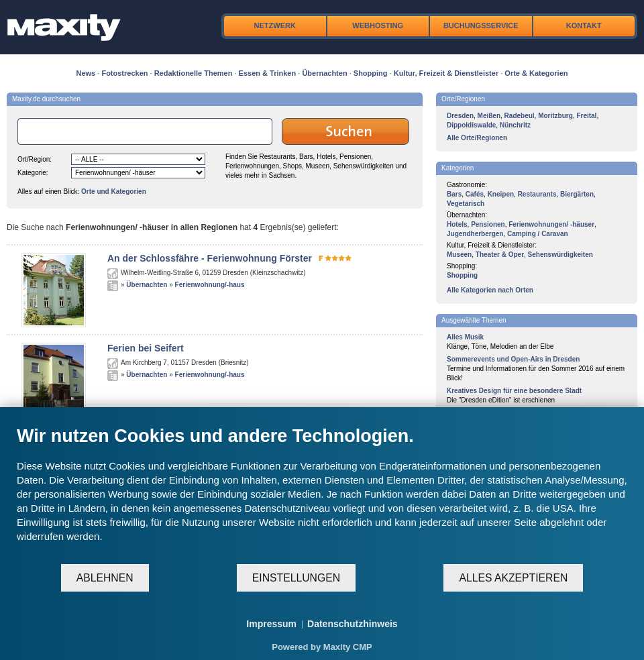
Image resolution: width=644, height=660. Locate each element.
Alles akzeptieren (513, 578)
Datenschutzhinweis (353, 624)
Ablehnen (105, 578)
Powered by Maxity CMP (322, 647)
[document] (322, 494)
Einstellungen (296, 578)
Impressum (271, 624)
